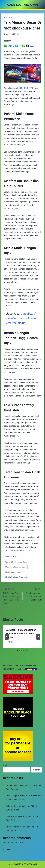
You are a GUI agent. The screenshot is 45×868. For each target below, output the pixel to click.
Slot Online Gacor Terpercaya (16, 577)
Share (32, 46)
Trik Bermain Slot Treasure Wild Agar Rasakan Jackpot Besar (12, 596)
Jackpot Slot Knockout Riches (16, 562)
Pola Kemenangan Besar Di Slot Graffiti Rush (33, 594)
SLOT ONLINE (9, 17)
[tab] (18, 650)
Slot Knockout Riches (13, 572)
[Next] (38, 637)
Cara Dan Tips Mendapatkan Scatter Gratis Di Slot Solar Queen (21, 634)
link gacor (7, 849)
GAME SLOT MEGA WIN (14, 557)
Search (6, 765)
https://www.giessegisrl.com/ (17, 550)
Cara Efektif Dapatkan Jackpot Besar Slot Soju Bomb (22, 318)
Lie (7, 34)
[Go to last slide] (7, 637)
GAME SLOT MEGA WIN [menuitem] (24, 88)
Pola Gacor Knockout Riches (16, 567)
